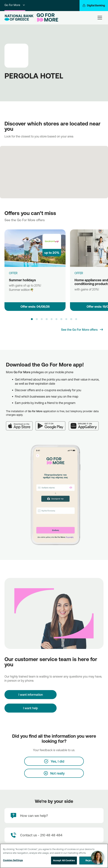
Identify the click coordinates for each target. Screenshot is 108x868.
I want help (31, 708)
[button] (32, 319)
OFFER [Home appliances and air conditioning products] (79, 273)
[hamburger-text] (100, 18)
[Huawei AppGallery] (85, 424)
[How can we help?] (54, 816)
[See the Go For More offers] (82, 330)
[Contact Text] (54, 835)
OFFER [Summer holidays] (13, 273)
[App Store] (21, 424)
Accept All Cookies (64, 861)
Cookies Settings (13, 860)
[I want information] (31, 695)
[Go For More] (47, 18)
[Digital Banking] (94, 6)
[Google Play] (52, 424)
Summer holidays (22, 280)
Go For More (15, 5)
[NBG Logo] (19, 18)
